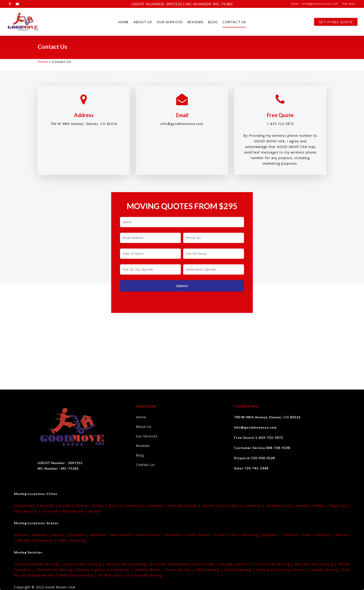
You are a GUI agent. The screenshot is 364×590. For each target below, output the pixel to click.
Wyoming (78, 540)
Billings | (100, 506)
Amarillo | (49, 506)
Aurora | (84, 506)
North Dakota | (150, 535)
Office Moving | (210, 570)
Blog (213, 22)
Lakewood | (255, 506)
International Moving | (56, 570)
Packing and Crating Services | (283, 570)
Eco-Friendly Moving (145, 575)
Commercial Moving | (275, 564)
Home (123, 22)
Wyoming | (253, 535)
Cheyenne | (157, 506)
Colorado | (292, 535)
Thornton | (52, 511)
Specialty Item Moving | (316, 564)
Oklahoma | (176, 535)
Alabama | (272, 535)
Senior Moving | (180, 570)
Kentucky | (325, 535)
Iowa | (309, 535)
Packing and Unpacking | (128, 564)
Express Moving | (240, 570)
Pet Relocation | (112, 575)
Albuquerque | (27, 506)
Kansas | (60, 535)
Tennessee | (46, 540)
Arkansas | (42, 535)
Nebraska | (100, 535)
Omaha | (304, 506)
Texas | (222, 535)
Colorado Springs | (185, 506)
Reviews (195, 22)
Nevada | (26, 540)
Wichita (94, 511)
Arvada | (67, 506)
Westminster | (75, 511)
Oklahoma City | (281, 506)
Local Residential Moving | (38, 564)
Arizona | (23, 535)
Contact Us (234, 22)
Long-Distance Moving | (84, 564)
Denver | (210, 506)
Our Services (170, 22)
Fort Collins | (231, 506)
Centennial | (135, 506)
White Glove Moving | (78, 575)
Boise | (116, 506)
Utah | (236, 535)
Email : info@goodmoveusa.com (314, 4)
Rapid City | (340, 506)
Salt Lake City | (28, 511)
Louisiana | (79, 535)
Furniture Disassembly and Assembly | (185, 564)
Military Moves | (150, 570)
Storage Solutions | (237, 564)
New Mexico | (123, 535)
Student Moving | (327, 570)
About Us (143, 22)
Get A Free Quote (336, 22)
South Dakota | (201, 535)
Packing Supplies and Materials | (106, 570)
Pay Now (349, 4)
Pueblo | (321, 506)
